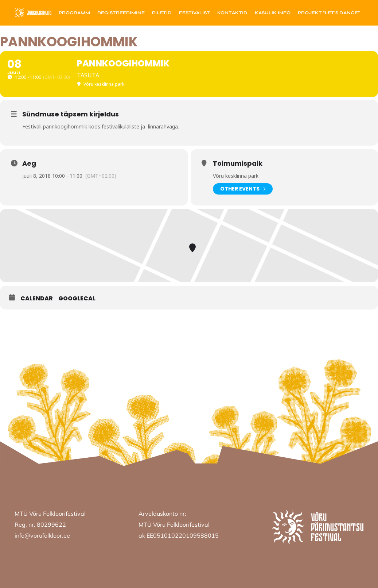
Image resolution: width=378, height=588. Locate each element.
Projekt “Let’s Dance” (329, 13)
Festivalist (194, 13)
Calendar (37, 299)
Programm (74, 13)
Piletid (162, 13)
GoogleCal (77, 299)
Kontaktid (232, 13)
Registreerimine (121, 13)
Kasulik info (273, 13)
